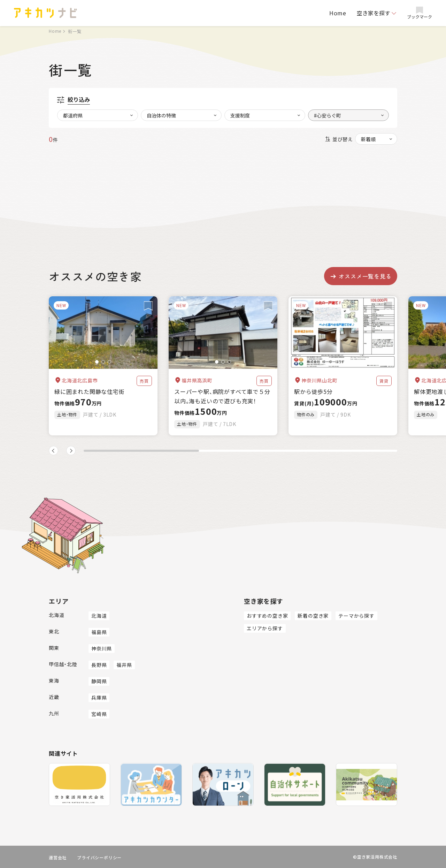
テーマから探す (356, 616)
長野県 (99, 665)
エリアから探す (265, 628)
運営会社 (58, 857)
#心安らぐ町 (328, 115)
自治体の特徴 (161, 115)
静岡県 (99, 681)
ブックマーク (420, 13)
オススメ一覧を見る (360, 276)
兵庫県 (99, 698)
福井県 (124, 665)
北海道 (99, 616)
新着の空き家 (313, 616)
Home (338, 13)
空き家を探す (374, 13)
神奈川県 (102, 648)
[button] (97, 362)
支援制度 (240, 115)
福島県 (99, 632)
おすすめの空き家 (267, 616)
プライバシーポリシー (99, 857)
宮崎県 (99, 714)
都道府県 (73, 115)
